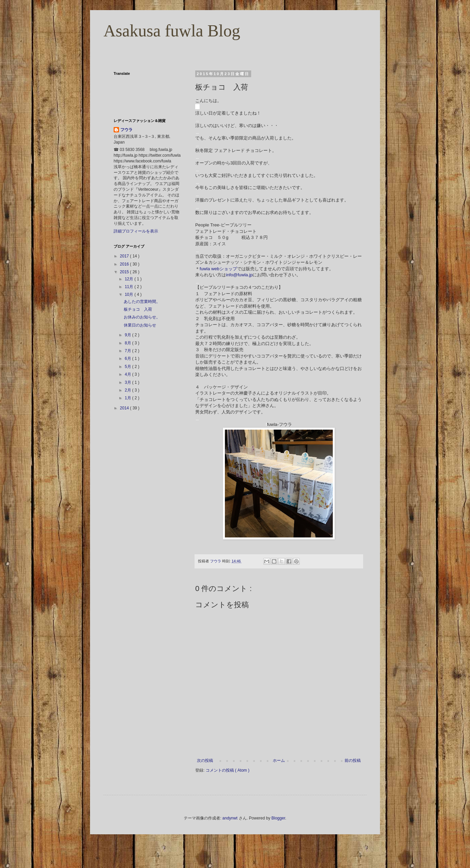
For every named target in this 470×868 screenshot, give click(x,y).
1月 (128, 398)
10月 (130, 294)
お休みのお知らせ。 (142, 317)
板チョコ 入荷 (138, 309)
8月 (128, 343)
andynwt (230, 818)
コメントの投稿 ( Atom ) (228, 770)
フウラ (126, 130)
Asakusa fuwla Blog (172, 31)
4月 (128, 374)
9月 (128, 335)
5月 (128, 367)
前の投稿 (353, 761)
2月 (128, 390)
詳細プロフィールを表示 (136, 231)
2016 (125, 264)
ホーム (279, 761)
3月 (128, 382)
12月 (130, 279)
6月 (128, 359)
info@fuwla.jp (239, 275)
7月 (128, 351)
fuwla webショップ (218, 269)
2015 (125, 272)
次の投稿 (205, 761)
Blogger (278, 818)
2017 (125, 256)
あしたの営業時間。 (142, 302)
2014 (125, 408)
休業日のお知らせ (140, 325)
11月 (130, 287)
